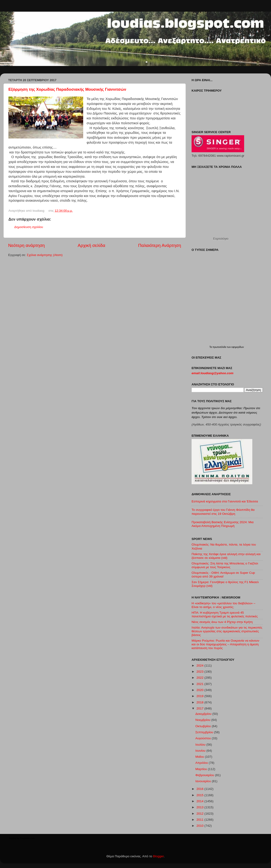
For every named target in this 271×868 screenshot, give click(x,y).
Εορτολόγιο (221, 239)
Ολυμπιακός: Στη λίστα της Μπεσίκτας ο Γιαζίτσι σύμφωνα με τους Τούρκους (225, 565)
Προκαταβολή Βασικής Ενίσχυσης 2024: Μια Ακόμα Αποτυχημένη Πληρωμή (223, 524)
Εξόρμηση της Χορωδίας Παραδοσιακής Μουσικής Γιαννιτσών (67, 89)
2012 (200, 814)
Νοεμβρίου (203, 720)
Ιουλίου (201, 745)
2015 (200, 795)
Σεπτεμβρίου (205, 732)
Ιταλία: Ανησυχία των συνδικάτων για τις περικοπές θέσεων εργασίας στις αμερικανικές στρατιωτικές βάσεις (227, 631)
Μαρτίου (202, 769)
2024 (200, 666)
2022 (200, 678)
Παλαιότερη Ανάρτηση (160, 245)
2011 (200, 820)
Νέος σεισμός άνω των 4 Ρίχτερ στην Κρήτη (222, 622)
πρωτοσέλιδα (220, 347)
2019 (200, 696)
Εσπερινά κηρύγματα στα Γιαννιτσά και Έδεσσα (225, 501)
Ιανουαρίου (203, 781)
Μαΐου (200, 757)
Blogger (158, 856)
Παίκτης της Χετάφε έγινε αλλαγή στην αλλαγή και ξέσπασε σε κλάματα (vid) (226, 556)
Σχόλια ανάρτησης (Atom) (45, 255)
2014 (200, 801)
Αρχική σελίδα (92, 245)
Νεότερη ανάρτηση (27, 245)
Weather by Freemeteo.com (22, 838)
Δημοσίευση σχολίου (29, 227)
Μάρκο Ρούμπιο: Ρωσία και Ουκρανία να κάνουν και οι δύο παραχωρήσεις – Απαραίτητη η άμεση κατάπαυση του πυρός (225, 644)
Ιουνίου (201, 751)
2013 (200, 807)
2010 (200, 826)
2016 (200, 789)
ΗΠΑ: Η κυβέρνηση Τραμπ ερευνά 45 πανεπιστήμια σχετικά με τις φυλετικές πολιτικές (225, 614)
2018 (200, 702)
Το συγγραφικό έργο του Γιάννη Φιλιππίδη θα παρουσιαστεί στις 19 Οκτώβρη (223, 512)
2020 (200, 690)
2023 (200, 672)
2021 (200, 684)
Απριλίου (202, 763)
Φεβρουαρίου (205, 775)
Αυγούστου (203, 738)
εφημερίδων (238, 347)
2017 (200, 708)
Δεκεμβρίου (204, 714)
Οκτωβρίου (203, 726)
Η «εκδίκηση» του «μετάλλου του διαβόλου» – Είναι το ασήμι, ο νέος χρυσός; (223, 605)
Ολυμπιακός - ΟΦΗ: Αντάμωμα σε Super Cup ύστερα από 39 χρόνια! (223, 575)
